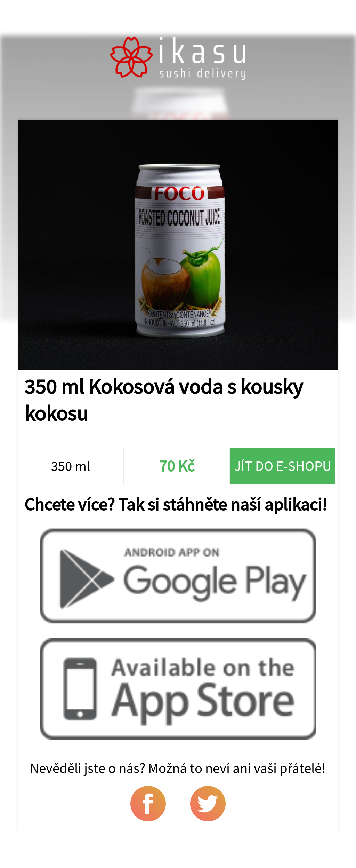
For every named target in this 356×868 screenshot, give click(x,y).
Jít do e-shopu (283, 466)
